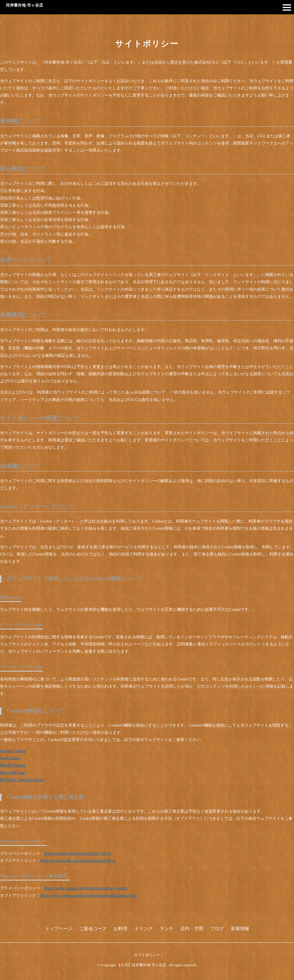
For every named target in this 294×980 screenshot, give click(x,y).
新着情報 (240, 929)
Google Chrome (13, 751)
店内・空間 (192, 929)
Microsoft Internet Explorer (22, 780)
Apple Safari (10, 758)
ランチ (167, 929)
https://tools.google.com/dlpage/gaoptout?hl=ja (78, 861)
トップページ (59, 929)
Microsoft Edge (12, 773)
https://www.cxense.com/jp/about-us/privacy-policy (86, 888)
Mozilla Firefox (13, 765)
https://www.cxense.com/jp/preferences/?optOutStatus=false (89, 896)
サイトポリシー (147, 955)
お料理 (121, 929)
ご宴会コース (93, 929)
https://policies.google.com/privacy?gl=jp (78, 853)
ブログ (217, 929)
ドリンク (144, 929)
